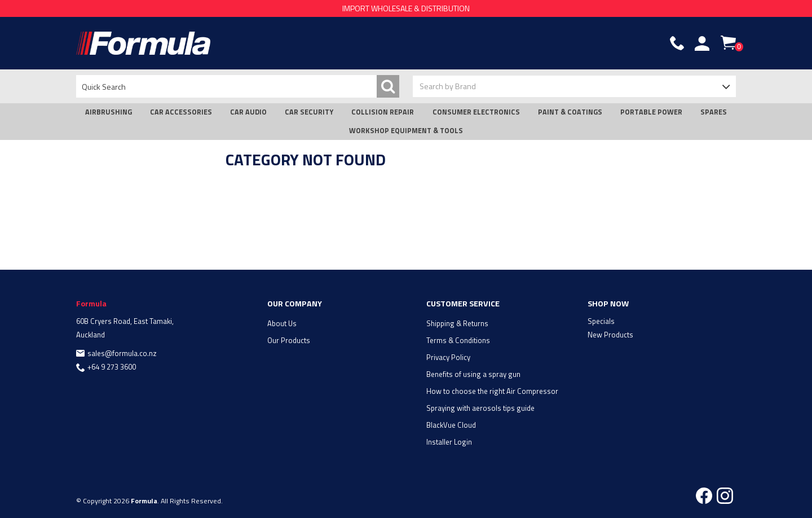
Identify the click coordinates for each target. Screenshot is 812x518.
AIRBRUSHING (109, 112)
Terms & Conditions (458, 340)
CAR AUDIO (248, 112)
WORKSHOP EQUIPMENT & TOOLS (406, 131)
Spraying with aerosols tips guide (480, 408)
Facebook (704, 496)
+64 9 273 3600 (112, 367)
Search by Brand (448, 86)
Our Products (289, 340)
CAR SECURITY (309, 112)
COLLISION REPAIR (383, 112)
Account (702, 43)
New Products (610, 335)
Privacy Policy (448, 357)
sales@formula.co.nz (122, 353)
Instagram (725, 496)
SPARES (714, 112)
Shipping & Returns (457, 323)
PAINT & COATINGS (570, 112)
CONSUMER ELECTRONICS (476, 112)
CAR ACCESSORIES (181, 112)
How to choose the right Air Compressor (492, 391)
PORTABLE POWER (651, 112)
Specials (601, 321)
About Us (282, 323)
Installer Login (449, 442)
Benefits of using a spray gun (473, 374)
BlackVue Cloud (451, 425)
